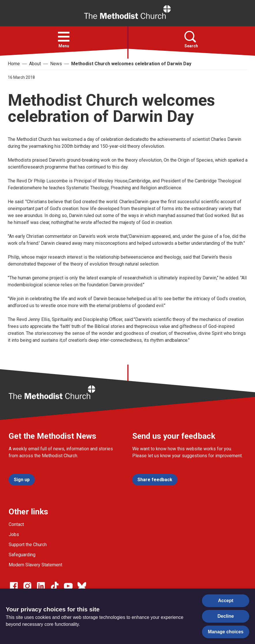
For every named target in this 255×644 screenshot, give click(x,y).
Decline (226, 616)
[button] (64, 37)
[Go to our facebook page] (14, 586)
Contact (16, 524)
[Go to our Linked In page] (41, 586)
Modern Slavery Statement (35, 565)
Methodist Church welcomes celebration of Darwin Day (131, 64)
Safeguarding (22, 555)
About (35, 64)
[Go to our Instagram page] (27, 586)
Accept (226, 601)
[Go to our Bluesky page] (82, 586)
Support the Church (28, 545)
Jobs (14, 534)
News (56, 64)
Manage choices (226, 632)
